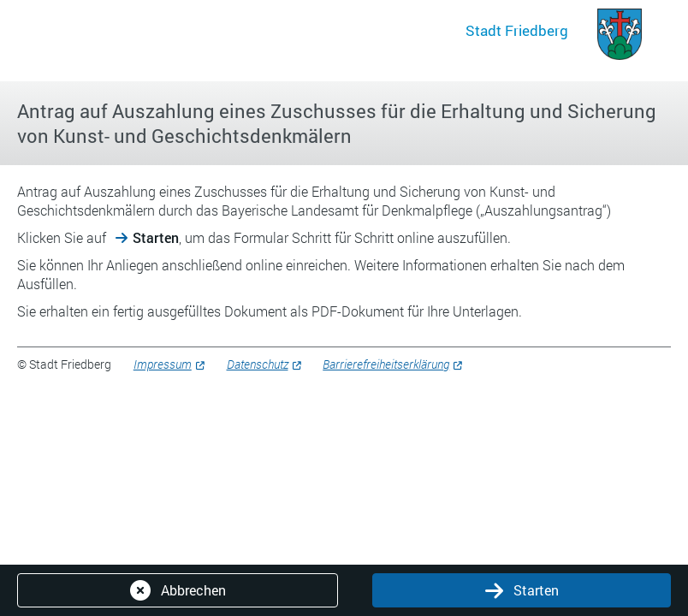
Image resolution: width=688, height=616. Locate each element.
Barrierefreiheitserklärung (386, 364)
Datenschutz (258, 364)
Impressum (163, 364)
